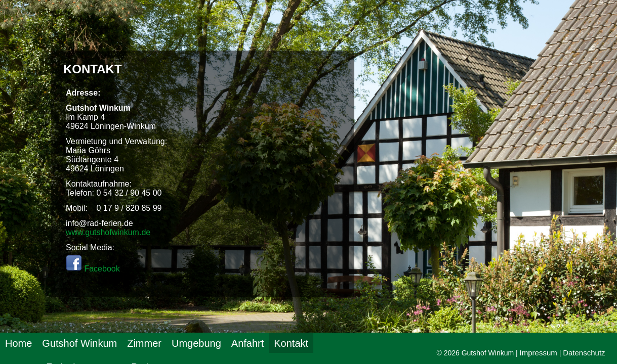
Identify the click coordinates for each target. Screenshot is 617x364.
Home (18, 343)
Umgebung (196, 343)
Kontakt (291, 343)
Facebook (93, 269)
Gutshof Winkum (79, 343)
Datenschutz (584, 353)
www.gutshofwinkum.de (108, 232)
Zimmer (144, 343)
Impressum (539, 353)
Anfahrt (248, 343)
